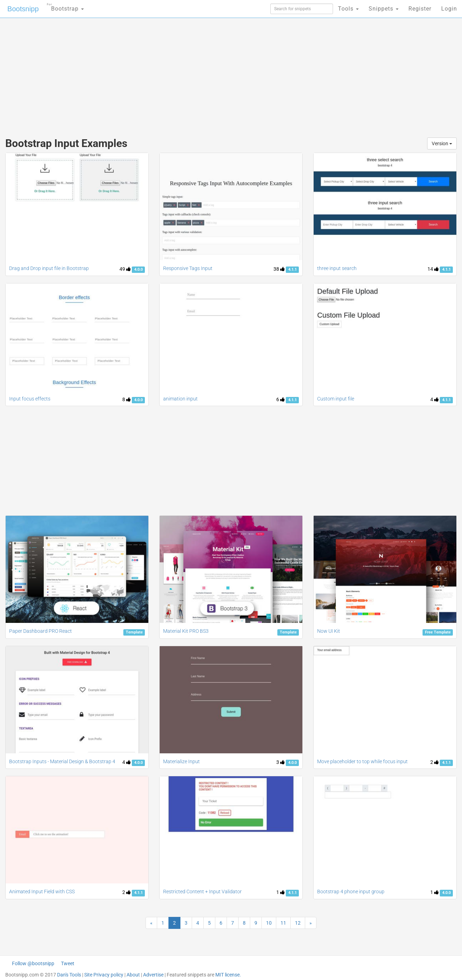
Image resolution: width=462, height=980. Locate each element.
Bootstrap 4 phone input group (351, 892)
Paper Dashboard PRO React (41, 631)
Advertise (153, 975)
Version (442, 143)
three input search (337, 268)
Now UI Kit (329, 631)
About (133, 975)
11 (283, 923)
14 (433, 269)
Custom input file (336, 399)
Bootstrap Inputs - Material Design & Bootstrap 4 (62, 761)
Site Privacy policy (104, 975)
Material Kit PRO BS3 (186, 631)
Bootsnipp (23, 9)
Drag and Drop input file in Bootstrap (49, 268)
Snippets (384, 9)
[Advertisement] (178, 74)
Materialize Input (181, 761)
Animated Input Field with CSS (42, 892)
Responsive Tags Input (188, 268)
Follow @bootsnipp (33, 963)
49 (125, 269)
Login (449, 9)
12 (298, 923)
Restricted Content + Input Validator (202, 892)
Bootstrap (65, 7)
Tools (348, 9)
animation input (180, 399)
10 (269, 923)
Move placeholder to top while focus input (362, 761)
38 (279, 269)
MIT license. (228, 975)
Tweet (68, 963)
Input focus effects (30, 399)
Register (420, 9)
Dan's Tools (69, 975)
